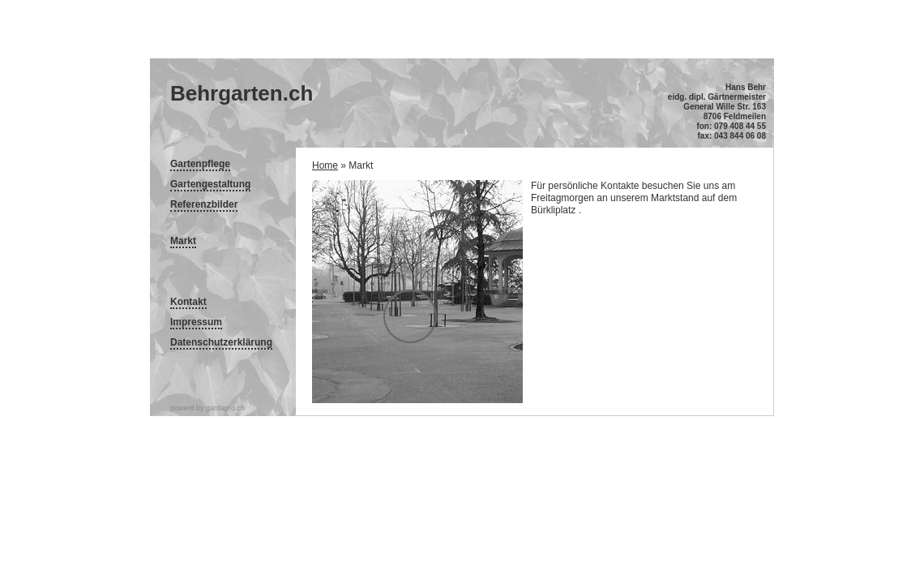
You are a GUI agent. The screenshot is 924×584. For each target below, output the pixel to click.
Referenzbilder (204, 204)
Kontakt (188, 302)
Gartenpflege (200, 164)
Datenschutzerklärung (221, 342)
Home (325, 165)
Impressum (196, 322)
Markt (183, 241)
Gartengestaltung (210, 184)
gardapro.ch (225, 408)
